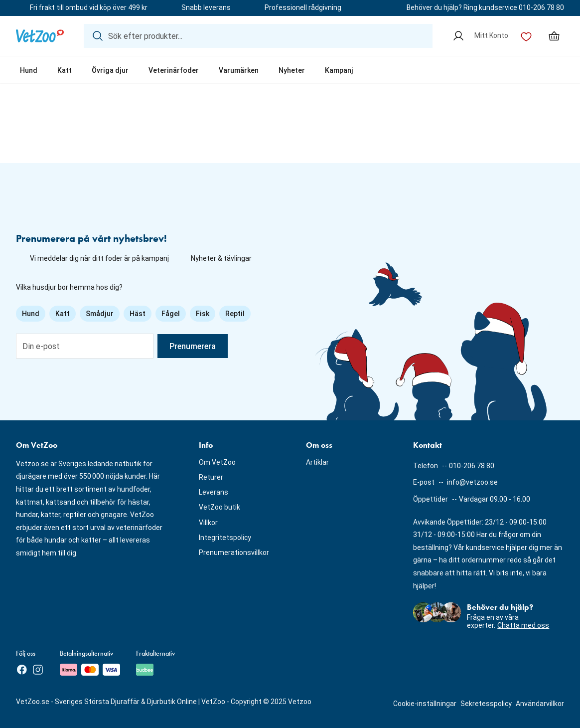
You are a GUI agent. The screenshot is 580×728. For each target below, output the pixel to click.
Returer (211, 477)
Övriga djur (110, 70)
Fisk (203, 314)
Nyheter (292, 70)
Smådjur (100, 314)
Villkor (208, 523)
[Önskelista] (526, 36)
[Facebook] (22, 670)
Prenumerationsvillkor (234, 552)
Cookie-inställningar (425, 704)
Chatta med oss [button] (523, 625)
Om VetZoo (217, 462)
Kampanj (339, 70)
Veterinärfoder (174, 70)
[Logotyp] (40, 36)
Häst (138, 314)
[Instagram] (38, 670)
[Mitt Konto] (480, 36)
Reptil (235, 314)
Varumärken (239, 70)
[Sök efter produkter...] (258, 36)
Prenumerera (193, 346)
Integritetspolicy (225, 538)
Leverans (214, 492)
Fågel (171, 314)
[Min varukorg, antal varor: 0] (554, 36)
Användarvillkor (540, 704)
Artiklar (317, 462)
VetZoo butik (219, 507)
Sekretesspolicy (486, 704)
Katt (65, 70)
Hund (29, 70)
